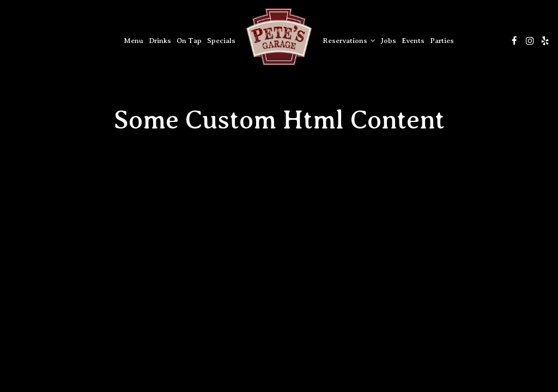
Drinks (160, 41)
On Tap (189, 41)
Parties (442, 41)
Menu (134, 41)
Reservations (349, 41)
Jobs (389, 41)
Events (413, 41)
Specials (221, 41)
